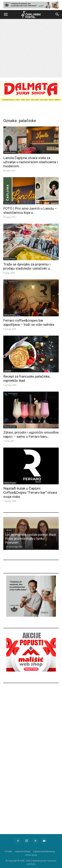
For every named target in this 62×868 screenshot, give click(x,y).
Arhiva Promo (10, 152)
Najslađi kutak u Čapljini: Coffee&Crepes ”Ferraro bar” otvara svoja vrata (30, 493)
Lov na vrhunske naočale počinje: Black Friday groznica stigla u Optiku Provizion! (31, 539)
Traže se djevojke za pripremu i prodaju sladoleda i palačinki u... (28, 266)
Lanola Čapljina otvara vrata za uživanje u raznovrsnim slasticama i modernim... (31, 162)
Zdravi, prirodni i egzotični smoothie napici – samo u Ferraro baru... (31, 434)
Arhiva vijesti (31, 855)
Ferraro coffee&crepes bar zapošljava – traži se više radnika (29, 323)
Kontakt (8, 851)
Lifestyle (8, 371)
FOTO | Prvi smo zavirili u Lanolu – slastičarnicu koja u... (30, 211)
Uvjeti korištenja (23, 851)
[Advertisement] (31, 48)
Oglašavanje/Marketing (44, 851)
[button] (6, 14)
